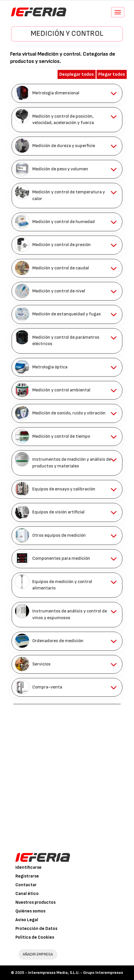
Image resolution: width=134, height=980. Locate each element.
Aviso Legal (27, 920)
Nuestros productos (35, 902)
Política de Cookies (35, 937)
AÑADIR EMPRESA (38, 954)
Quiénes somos (30, 911)
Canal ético (27, 894)
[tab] (67, 93)
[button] (67, 93)
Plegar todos (112, 74)
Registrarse (27, 876)
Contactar (26, 885)
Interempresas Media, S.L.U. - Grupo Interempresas (75, 973)
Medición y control (67, 34)
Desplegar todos (77, 74)
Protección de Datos (36, 929)
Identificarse (28, 867)
